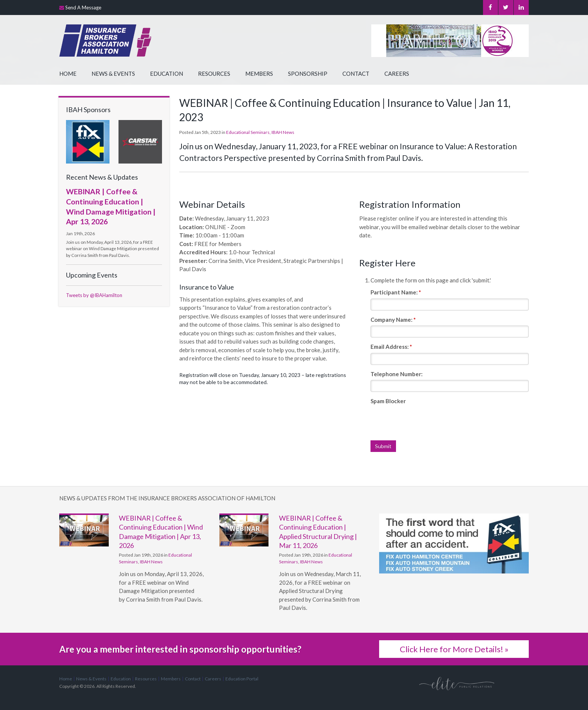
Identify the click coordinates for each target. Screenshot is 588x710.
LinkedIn (521, 8)
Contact (356, 74)
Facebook (490, 8)
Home (68, 74)
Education (166, 74)
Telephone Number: (397, 374)
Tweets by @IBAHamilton (94, 295)
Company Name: (393, 320)
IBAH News (283, 132)
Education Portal (242, 679)
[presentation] (427, 422)
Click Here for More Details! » (454, 649)
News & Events (113, 74)
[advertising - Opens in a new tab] (88, 141)
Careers (397, 74)
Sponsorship (308, 74)
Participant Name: (396, 292)
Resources (214, 74)
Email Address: (391, 347)
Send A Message (83, 8)
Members (259, 74)
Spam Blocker (388, 401)
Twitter (506, 8)
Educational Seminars (248, 132)
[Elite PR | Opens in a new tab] (457, 683)
